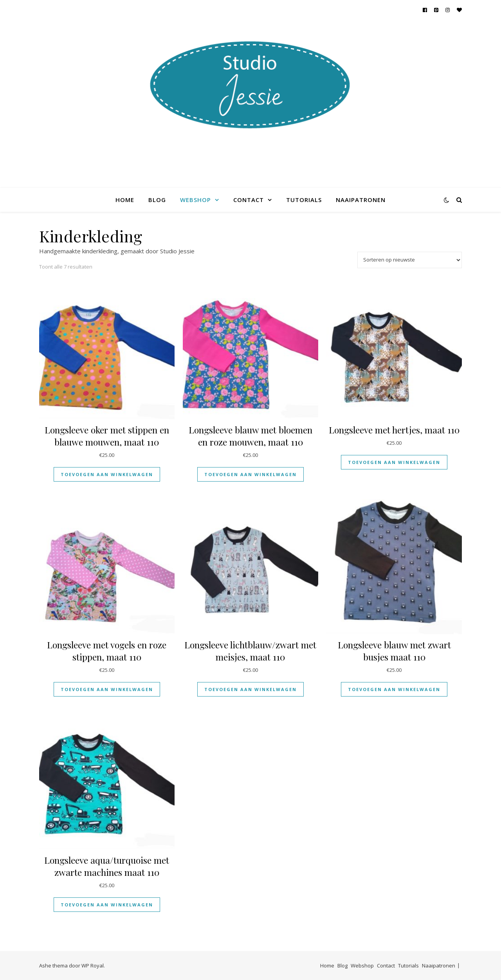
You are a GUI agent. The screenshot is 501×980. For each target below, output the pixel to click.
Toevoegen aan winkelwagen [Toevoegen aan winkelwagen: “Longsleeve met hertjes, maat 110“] (394, 462)
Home (125, 200)
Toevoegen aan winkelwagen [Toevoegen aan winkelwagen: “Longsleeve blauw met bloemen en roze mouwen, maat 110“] (250, 474)
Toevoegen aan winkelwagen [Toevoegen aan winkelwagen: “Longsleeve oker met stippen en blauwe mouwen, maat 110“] (107, 474)
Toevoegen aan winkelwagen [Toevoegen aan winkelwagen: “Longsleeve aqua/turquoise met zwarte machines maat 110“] (107, 905)
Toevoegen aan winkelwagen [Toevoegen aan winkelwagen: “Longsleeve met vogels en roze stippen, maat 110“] (107, 689)
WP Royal (93, 966)
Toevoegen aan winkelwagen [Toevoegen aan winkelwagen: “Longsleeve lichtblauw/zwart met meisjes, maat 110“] (250, 689)
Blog (157, 200)
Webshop (196, 200)
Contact (249, 200)
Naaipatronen (361, 200)
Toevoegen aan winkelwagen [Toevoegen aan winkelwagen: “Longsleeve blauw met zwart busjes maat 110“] (394, 689)
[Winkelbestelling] (410, 260)
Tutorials (304, 200)
